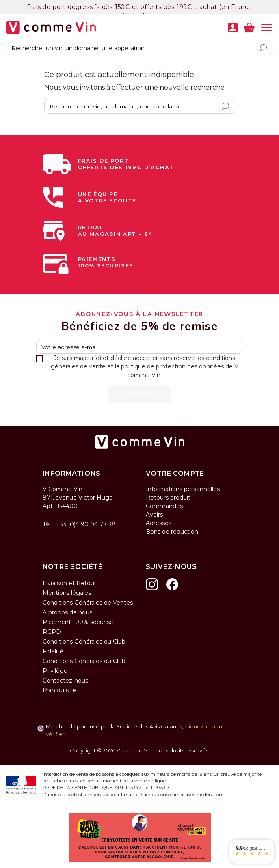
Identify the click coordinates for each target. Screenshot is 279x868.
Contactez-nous (65, 681)
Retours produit (168, 498)
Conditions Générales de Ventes (88, 603)
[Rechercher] (139, 48)
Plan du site (59, 690)
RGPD (52, 632)
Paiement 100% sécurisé (78, 622)
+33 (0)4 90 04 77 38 (86, 524)
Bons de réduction (172, 532)
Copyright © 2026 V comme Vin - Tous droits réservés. (140, 751)
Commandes (164, 506)
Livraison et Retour (69, 583)
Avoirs (154, 515)
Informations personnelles (183, 489)
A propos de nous (67, 612)
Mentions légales (67, 593)
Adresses (159, 523)
